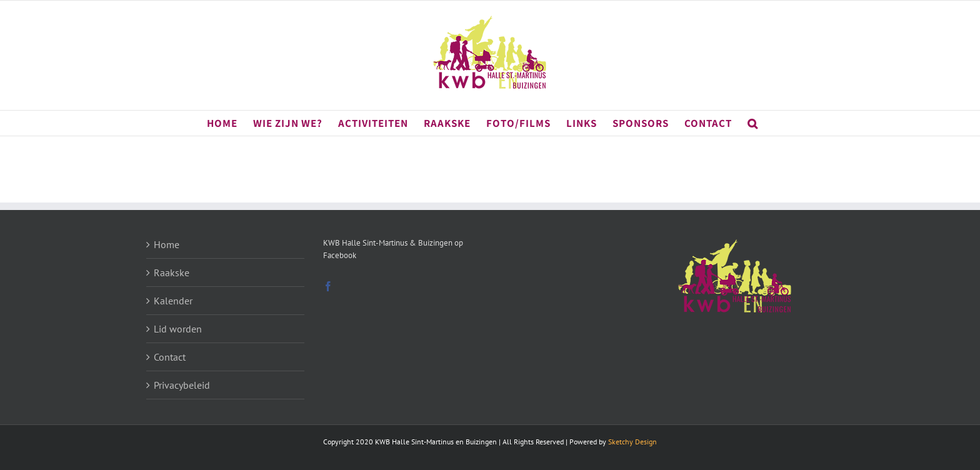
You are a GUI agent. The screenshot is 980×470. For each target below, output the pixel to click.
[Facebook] (328, 286)
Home (167, 244)
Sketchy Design (632, 442)
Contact (170, 357)
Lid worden (178, 329)
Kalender (173, 301)
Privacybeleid (182, 385)
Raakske (172, 272)
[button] (753, 123)
